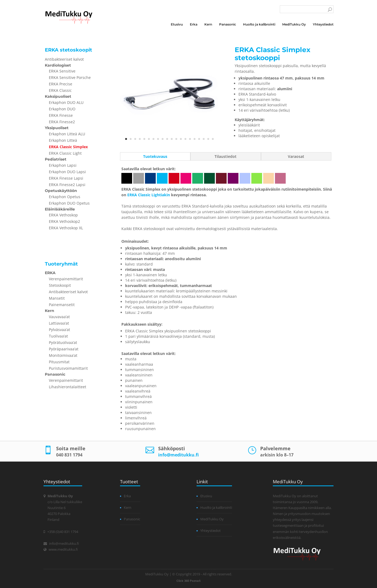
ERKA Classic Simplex (68, 147)
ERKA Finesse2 (62, 122)
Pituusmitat (59, 362)
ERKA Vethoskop (63, 215)
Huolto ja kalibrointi (259, 24)
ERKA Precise (61, 84)
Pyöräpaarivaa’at (64, 349)
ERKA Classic (60, 90)
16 (195, 139)
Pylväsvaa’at (59, 330)
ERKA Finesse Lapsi (66, 178)
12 (176, 139)
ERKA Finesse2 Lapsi (67, 185)
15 (190, 139)
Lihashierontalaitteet (68, 387)
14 (185, 139)
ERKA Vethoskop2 (64, 221)
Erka (194, 24)
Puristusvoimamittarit (68, 368)
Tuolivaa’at (58, 336)
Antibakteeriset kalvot (64, 59)
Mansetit (57, 298)
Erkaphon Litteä (63, 140)
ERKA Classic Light (65, 153)
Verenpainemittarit (66, 279)
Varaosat (296, 156)
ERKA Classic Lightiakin (149, 195)
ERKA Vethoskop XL (66, 228)
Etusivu (177, 24)
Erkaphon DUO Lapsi (67, 172)
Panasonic (228, 24)
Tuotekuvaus (155, 156)
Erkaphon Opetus (65, 197)
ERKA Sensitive (62, 71)
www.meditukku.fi (63, 549)
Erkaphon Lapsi (63, 165)
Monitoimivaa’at (63, 355)
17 (199, 139)
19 (208, 139)
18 (204, 139)
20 (213, 139)
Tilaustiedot (226, 156)
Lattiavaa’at (59, 323)
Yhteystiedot (323, 24)
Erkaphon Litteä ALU (67, 134)
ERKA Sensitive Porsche (70, 77)
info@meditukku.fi (178, 455)
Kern (208, 24)
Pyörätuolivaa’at (63, 342)
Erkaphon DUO (62, 109)
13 (181, 139)
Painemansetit (62, 305)
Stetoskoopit (60, 285)
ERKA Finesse (61, 115)
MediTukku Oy (294, 24)
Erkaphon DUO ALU (66, 102)
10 (167, 139)
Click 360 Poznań (189, 581)
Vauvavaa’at (59, 317)
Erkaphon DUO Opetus (69, 203)
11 (172, 139)
